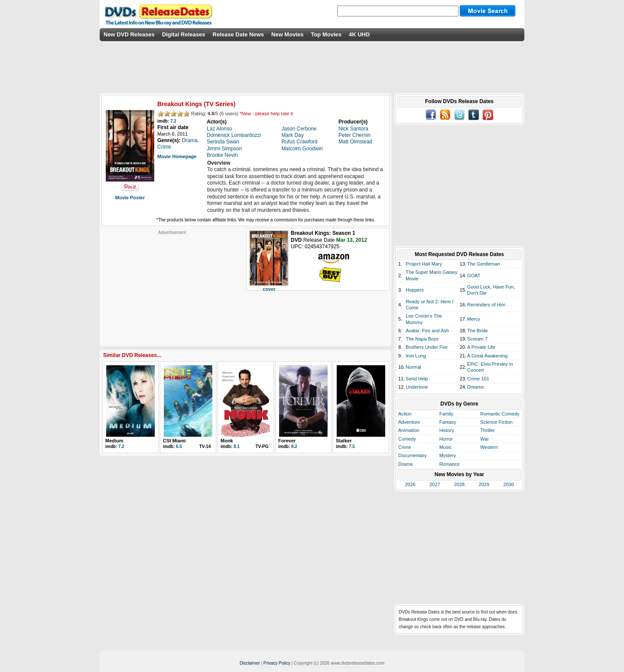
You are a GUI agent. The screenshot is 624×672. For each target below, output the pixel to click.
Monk (227, 441)
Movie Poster (130, 198)
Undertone (417, 387)
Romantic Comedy (500, 414)
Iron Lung (416, 356)
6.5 (179, 446)
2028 (459, 484)
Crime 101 (478, 379)
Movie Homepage (177, 156)
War (484, 439)
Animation (409, 430)
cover (269, 289)
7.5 (352, 446)
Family (446, 414)
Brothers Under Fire (427, 347)
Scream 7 (477, 339)
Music (446, 447)
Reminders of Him (486, 305)
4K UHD (359, 34)
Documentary (412, 455)
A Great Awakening (487, 356)
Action (405, 414)
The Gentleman (484, 264)
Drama (405, 464)
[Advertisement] (172, 289)
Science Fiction (496, 422)
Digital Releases (184, 34)
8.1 (237, 446)
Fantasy (448, 422)
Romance (450, 464)
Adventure (409, 422)
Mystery (448, 455)
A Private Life (481, 347)
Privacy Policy (277, 663)
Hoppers (415, 290)
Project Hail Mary (424, 264)
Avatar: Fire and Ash (427, 331)
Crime (405, 447)
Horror (446, 439)
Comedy (407, 439)
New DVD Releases (129, 34)
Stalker (344, 441)
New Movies (287, 34)
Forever (287, 441)
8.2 (294, 446)
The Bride (478, 331)
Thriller (487, 430)
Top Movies (326, 34)
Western (489, 447)
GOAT (474, 276)
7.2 (173, 121)
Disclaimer (250, 663)
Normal (413, 367)
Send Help (417, 379)
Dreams (476, 387)
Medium (114, 441)
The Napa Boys (422, 339)
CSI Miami (174, 441)
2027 (435, 484)
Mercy (474, 319)
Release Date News (239, 34)
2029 (484, 484)
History (447, 430)
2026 (410, 484)
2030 (508, 484)
